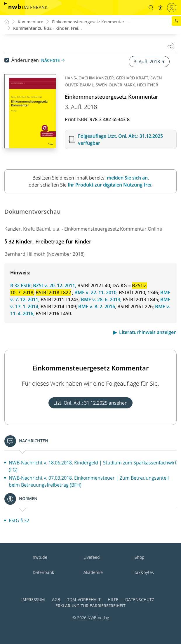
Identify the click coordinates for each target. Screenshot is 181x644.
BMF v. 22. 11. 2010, (96, 293)
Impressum (33, 599)
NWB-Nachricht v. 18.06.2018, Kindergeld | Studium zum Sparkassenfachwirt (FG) (93, 466)
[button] (151, 8)
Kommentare (31, 22)
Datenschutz (140, 599)
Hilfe (113, 599)
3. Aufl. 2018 (149, 62)
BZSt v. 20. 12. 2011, (55, 286)
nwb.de (40, 557)
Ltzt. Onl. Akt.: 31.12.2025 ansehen (90, 403)
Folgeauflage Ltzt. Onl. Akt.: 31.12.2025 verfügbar (120, 140)
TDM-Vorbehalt (84, 599)
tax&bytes (144, 572)
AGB (56, 599)
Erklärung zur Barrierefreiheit (90, 606)
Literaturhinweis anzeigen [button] (148, 332)
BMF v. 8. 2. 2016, (97, 307)
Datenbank (43, 572)
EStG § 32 (19, 521)
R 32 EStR (20, 286)
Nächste (53, 60)
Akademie (93, 572)
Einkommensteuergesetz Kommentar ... (90, 22)
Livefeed (92, 557)
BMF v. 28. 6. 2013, (101, 300)
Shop (140, 557)
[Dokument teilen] (170, 46)
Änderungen (25, 60)
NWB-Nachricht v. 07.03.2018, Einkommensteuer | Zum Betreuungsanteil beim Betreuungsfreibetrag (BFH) (89, 481)
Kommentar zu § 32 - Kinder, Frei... (47, 28)
